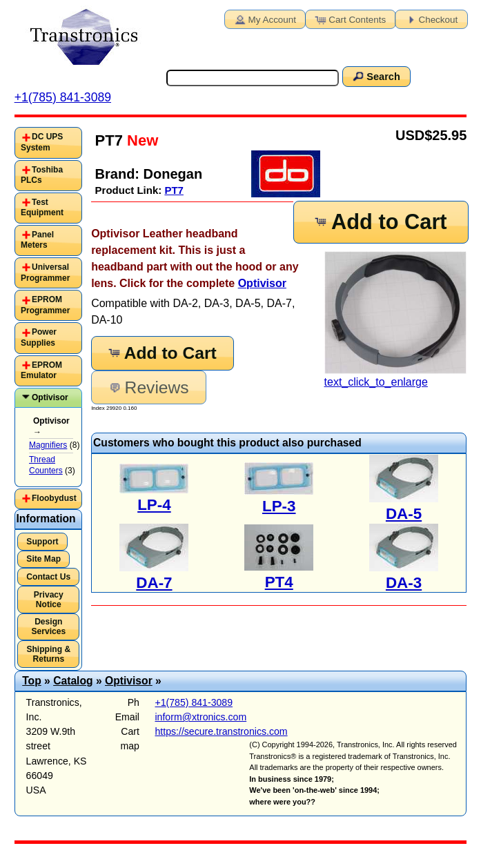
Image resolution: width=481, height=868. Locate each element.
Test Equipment (42, 208)
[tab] (48, 142)
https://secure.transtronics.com (221, 731)
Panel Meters (37, 240)
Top (32, 681)
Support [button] (42, 542)
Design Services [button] (48, 627)
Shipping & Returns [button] (48, 654)
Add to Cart (380, 222)
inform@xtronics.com (200, 717)
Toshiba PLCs (42, 175)
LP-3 (279, 506)
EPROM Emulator (41, 371)
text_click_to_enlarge (396, 319)
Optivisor (262, 283)
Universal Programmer (45, 273)
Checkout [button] (431, 19)
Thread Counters (46, 465)
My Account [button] (264, 19)
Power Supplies (39, 337)
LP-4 (154, 505)
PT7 (174, 190)
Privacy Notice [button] (49, 600)
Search (375, 76)
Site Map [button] (43, 559)
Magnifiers (48, 445)
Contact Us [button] (48, 577)
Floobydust (54, 498)
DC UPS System (42, 142)
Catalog (73, 681)
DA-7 (154, 583)
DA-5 (404, 514)
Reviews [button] (148, 387)
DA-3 (404, 583)
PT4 (279, 582)
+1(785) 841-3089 (63, 97)
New (140, 140)
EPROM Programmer (45, 305)
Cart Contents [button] (349, 19)
